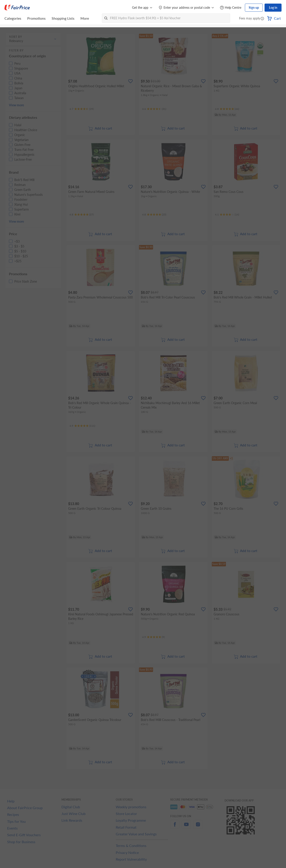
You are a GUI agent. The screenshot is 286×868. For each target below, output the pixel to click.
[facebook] (175, 827)
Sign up (254, 7)
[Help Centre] (231, 8)
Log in (273, 7)
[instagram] (198, 827)
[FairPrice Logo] (17, 8)
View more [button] (16, 105)
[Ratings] (82, 109)
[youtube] (186, 827)
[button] (262, 19)
